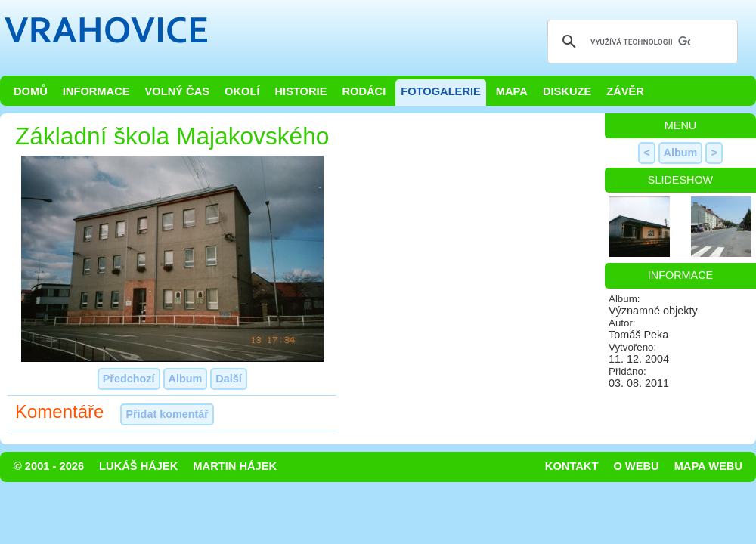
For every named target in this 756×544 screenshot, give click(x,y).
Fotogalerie (441, 91)
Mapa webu (708, 466)
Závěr (625, 91)
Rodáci (364, 91)
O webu (636, 466)
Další (228, 379)
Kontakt (572, 466)
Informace (96, 91)
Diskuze (567, 91)
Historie (301, 91)
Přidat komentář (167, 414)
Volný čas (178, 91)
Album (186, 379)
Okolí (242, 91)
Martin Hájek (235, 466)
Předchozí (129, 379)
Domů (31, 91)
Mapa (512, 91)
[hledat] (640, 42)
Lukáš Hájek (138, 466)
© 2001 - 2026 (49, 466)
